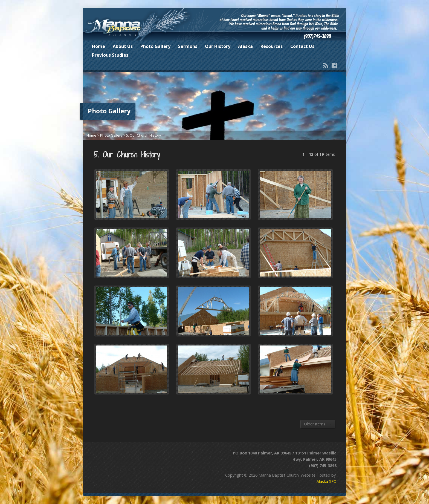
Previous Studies (110, 55)
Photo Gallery (155, 46)
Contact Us (302, 46)
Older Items (318, 424)
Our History (218, 46)
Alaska (245, 46)
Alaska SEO (327, 481)
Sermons (188, 46)
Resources (272, 46)
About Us (123, 46)
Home (98, 46)
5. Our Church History (144, 135)
